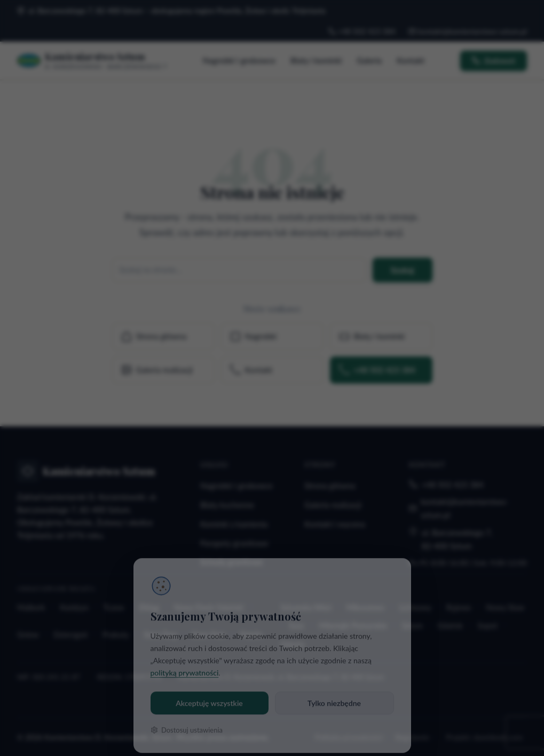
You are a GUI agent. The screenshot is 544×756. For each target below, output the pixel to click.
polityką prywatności (185, 659)
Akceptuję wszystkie (209, 689)
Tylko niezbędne (334, 689)
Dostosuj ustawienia (187, 716)
